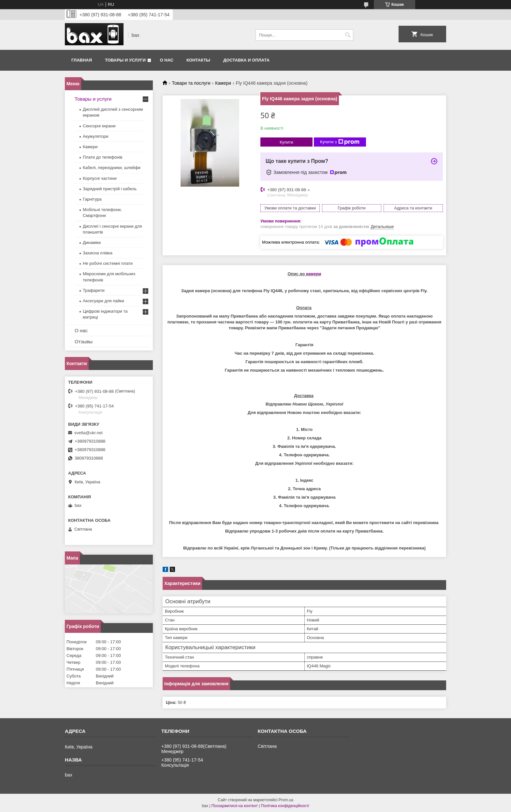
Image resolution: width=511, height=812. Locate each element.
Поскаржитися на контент (235, 806)
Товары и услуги (125, 60)
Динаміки (92, 242)
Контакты (198, 60)
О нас (167, 60)
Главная (82, 60)
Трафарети (94, 290)
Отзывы (84, 342)
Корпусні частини (100, 178)
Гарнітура (92, 199)
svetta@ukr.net (88, 433)
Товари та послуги (191, 83)
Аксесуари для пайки (103, 301)
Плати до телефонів (102, 157)
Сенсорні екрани (99, 126)
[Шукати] (348, 35)
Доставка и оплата (246, 60)
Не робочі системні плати (108, 263)
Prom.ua (286, 800)
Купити (286, 142)
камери (314, 274)
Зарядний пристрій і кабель (110, 189)
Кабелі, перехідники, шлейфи (112, 168)
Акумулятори (95, 136)
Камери (223, 83)
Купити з (340, 142)
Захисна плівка (98, 253)
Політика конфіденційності (285, 806)
